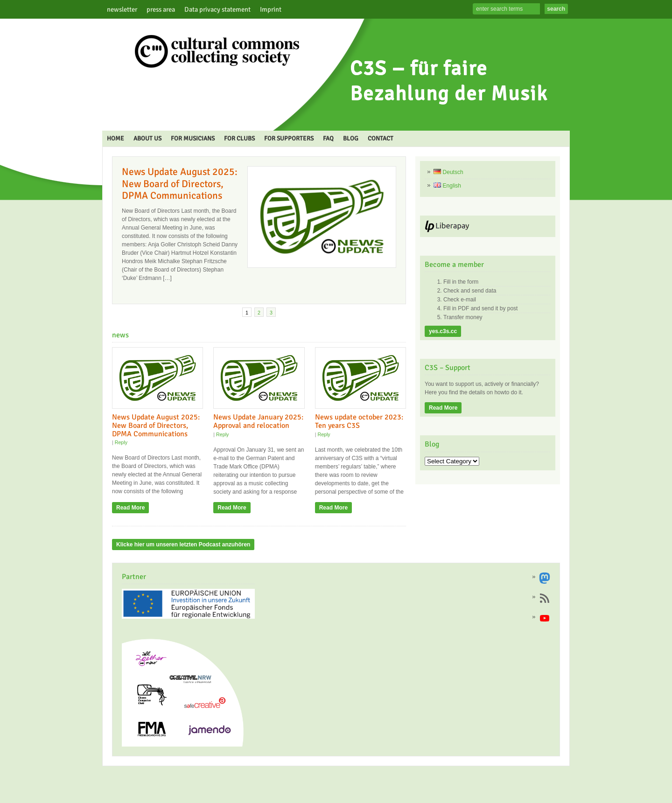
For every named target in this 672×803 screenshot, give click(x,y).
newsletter (122, 9)
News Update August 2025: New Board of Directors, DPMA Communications (180, 184)
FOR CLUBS (239, 138)
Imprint (271, 9)
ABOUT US (147, 138)
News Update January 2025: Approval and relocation (258, 421)
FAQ (328, 138)
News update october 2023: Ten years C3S (359, 421)
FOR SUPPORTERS (289, 138)
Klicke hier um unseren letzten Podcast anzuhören (183, 545)
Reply (121, 442)
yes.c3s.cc (443, 331)
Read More (130, 508)
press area (161, 9)
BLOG (351, 138)
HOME (115, 138)
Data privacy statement (217, 9)
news (120, 335)
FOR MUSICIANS (193, 138)
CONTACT (381, 138)
